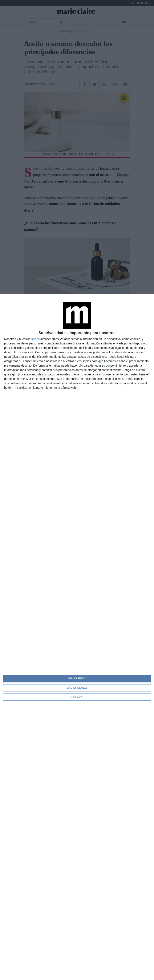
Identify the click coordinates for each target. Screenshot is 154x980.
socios (35, 339)
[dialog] (77, 637)
